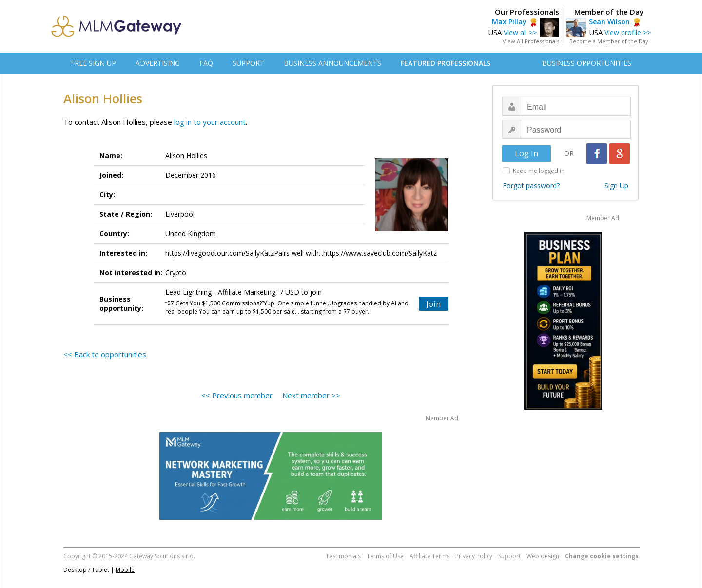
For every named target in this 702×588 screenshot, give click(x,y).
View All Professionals (531, 41)
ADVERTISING (158, 63)
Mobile (125, 570)
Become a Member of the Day (609, 41)
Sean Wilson (609, 22)
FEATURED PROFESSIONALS (446, 63)
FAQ (206, 63)
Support (509, 556)
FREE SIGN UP (93, 63)
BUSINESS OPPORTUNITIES (587, 63)
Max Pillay (509, 22)
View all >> (520, 32)
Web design (543, 556)
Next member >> (311, 395)
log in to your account (210, 122)
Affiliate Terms (429, 556)
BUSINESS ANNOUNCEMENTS (332, 63)
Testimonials (343, 556)
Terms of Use (385, 556)
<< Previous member (237, 395)
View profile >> (628, 32)
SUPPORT (248, 63)
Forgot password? (531, 185)
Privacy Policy (474, 556)
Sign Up (616, 185)
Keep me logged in (539, 171)
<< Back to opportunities (105, 354)
